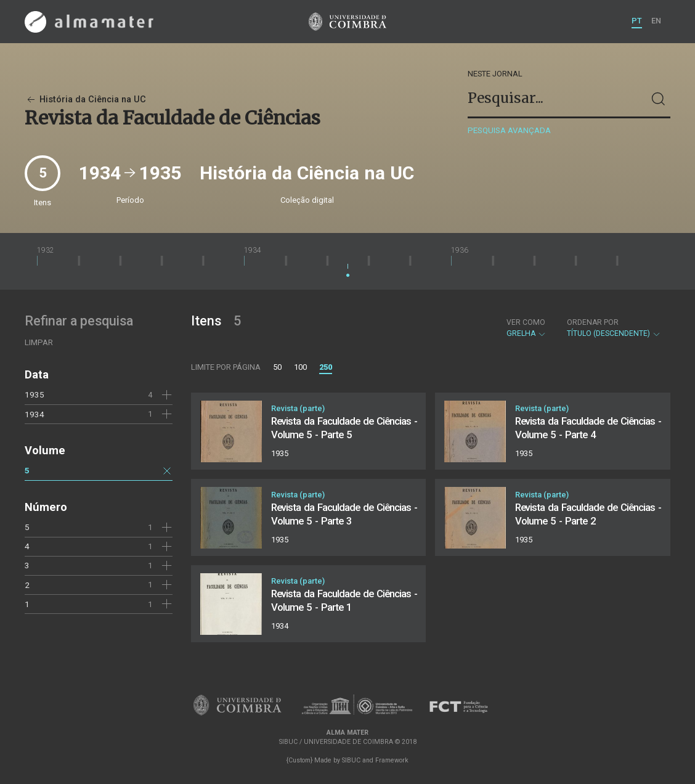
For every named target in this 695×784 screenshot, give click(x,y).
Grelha (526, 328)
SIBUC (351, 760)
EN (656, 21)
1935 (35, 394)
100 (300, 367)
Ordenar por (593, 322)
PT (637, 21)
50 (277, 367)
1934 (35, 414)
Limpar (39, 342)
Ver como (526, 322)
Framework (392, 760)
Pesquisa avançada (509, 130)
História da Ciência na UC (85, 100)
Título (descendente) (614, 328)
